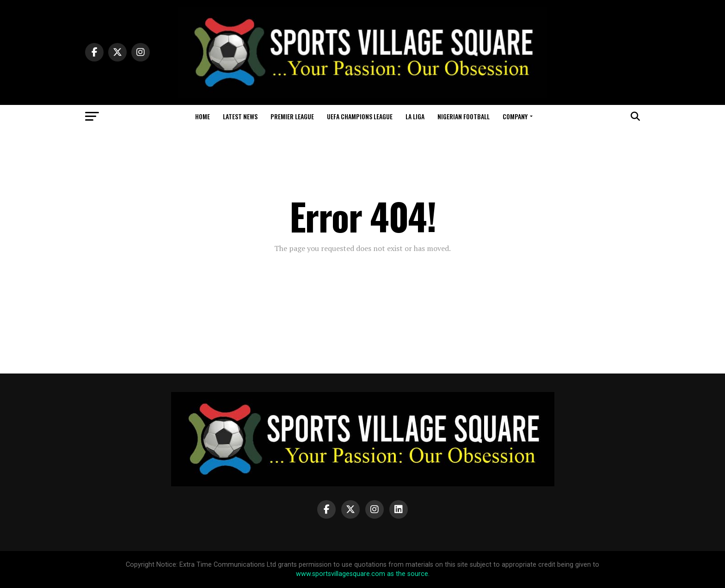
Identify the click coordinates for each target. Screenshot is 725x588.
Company (515, 116)
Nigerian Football (464, 116)
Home (203, 116)
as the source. (407, 574)
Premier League (292, 116)
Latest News (240, 116)
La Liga (415, 116)
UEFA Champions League (360, 116)
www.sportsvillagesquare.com (341, 574)
